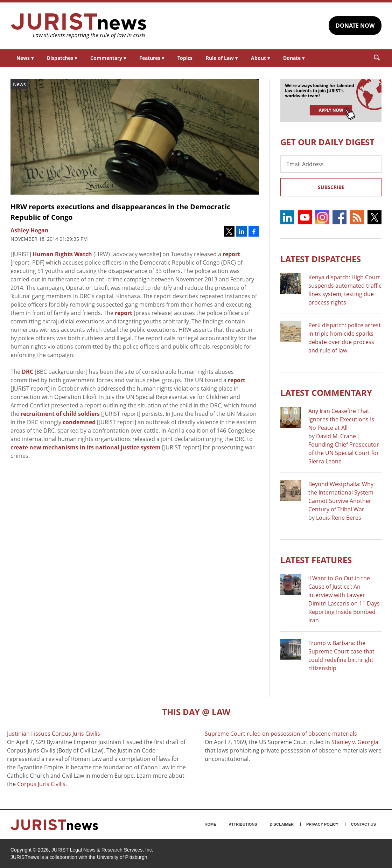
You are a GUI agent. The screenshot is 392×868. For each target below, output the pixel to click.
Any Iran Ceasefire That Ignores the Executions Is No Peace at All (341, 419)
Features (152, 58)
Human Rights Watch (62, 254)
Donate (294, 58)
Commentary (108, 58)
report (231, 254)
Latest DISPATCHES (321, 259)
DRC (27, 372)
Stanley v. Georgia (355, 742)
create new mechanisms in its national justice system (86, 447)
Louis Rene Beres (339, 518)
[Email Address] (331, 164)
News (25, 58)
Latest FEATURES (316, 560)
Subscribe (331, 187)
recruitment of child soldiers (60, 414)
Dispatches (62, 58)
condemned (79, 422)
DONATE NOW (355, 26)
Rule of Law (222, 58)
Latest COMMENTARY (326, 393)
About (260, 58)
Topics (185, 58)
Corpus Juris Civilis (41, 784)
